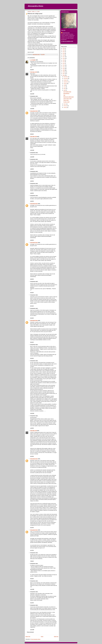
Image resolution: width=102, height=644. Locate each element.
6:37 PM (32, 550)
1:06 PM (32, 169)
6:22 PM (32, 456)
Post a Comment (30, 632)
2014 (64, 62)
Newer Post (28, 637)
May (65, 89)
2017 (64, 57)
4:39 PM (32, 193)
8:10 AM (32, 318)
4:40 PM (32, 201)
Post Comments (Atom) (36, 639)
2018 (64, 55)
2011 (64, 67)
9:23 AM (32, 358)
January (65, 107)
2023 (64, 50)
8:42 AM (32, 579)
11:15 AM (32, 630)
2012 (64, 65)
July (65, 85)
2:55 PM (32, 181)
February (66, 106)
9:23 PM (32, 70)
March (65, 104)
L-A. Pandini (33, 60)
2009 (64, 70)
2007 (64, 74)
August (65, 84)
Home (42, 637)
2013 (64, 64)
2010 (64, 69)
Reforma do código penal (69, 97)
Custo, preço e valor (68, 99)
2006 (64, 75)
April (65, 90)
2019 (64, 53)
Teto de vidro (66, 100)
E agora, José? (67, 102)
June (65, 87)
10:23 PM (32, 94)
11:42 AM (32, 589)
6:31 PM (32, 528)
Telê (64, 95)
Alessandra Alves (35, 6)
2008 (64, 72)
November (66, 78)
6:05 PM (32, 240)
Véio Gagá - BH (33, 72)
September (66, 82)
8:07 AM (32, 306)
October (65, 80)
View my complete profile (68, 41)
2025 (64, 48)
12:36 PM (32, 413)
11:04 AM (32, 150)
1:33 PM (32, 428)
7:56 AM (32, 561)
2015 (64, 60)
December (66, 77)
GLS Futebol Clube (67, 92)
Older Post (56, 637)
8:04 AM (32, 293)
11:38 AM (32, 109)
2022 (64, 52)
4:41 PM (32, 603)
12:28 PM (32, 157)
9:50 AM (32, 134)
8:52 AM (32, 342)
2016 (64, 58)
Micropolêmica (66, 93)
